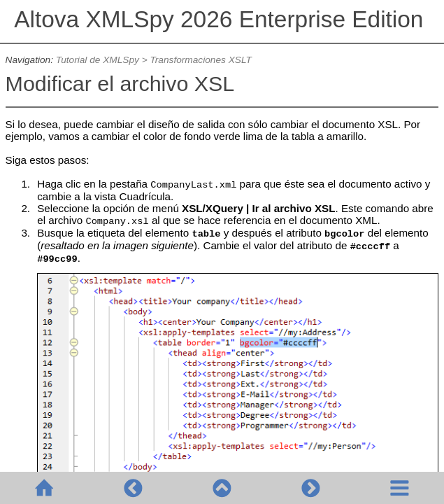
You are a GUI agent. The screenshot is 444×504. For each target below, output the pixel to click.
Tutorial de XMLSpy (98, 60)
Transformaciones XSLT (200, 60)
